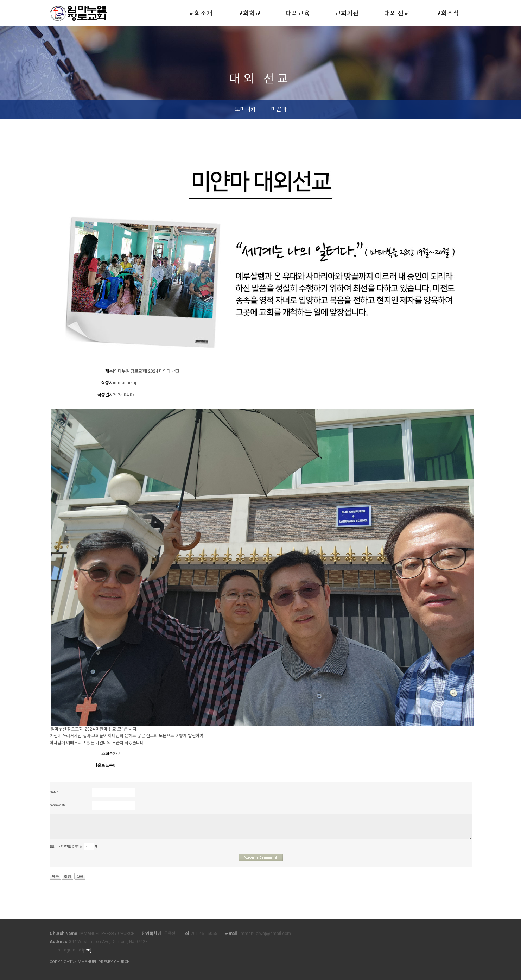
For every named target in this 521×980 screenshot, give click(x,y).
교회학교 (249, 13)
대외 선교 (397, 13)
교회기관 (347, 13)
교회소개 (201, 13)
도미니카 (245, 109)
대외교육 (298, 13)
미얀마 (279, 109)
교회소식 (447, 13)
